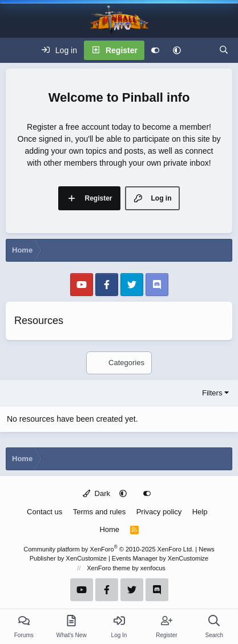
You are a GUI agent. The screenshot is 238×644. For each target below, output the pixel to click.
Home (109, 529)
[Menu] (15, 50)
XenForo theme (108, 568)
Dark (96, 493)
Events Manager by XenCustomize (160, 558)
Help (200, 512)
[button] (177, 50)
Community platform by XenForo (108, 549)
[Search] (224, 50)
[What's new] (200, 50)
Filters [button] (212, 393)
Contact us (45, 512)
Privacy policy (159, 512)
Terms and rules (99, 512)
